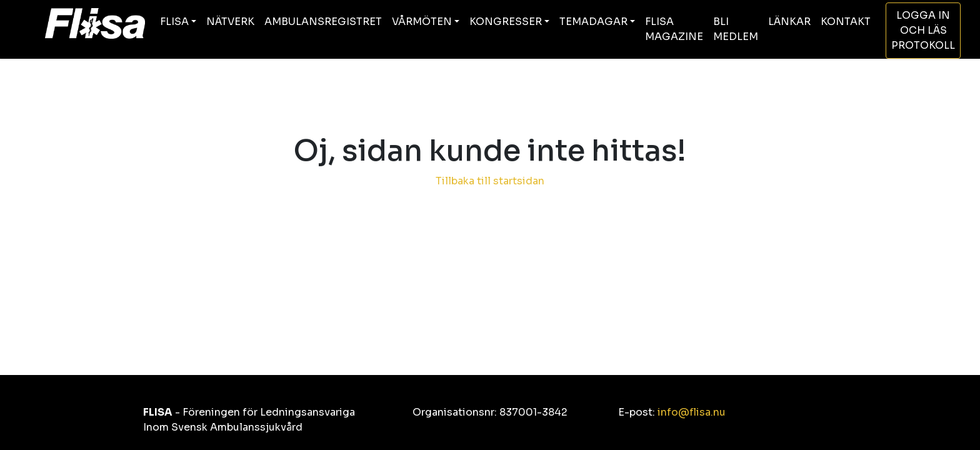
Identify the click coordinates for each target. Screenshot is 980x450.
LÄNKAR (789, 22)
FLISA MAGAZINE (674, 29)
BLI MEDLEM (736, 29)
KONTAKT (846, 22)
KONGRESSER (506, 22)
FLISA (174, 22)
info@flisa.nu (692, 412)
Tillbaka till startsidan (490, 181)
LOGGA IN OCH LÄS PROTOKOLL (923, 30)
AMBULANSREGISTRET (323, 22)
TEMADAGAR (593, 22)
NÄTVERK (230, 22)
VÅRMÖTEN (422, 22)
